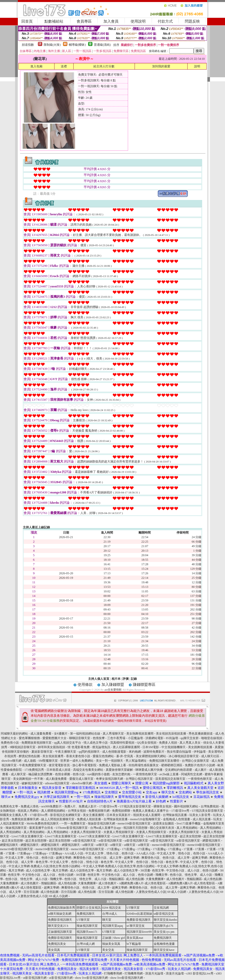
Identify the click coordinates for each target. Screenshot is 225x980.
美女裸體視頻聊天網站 (151, 756)
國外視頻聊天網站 (186, 806)
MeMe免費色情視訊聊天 (43, 823)
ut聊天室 (88, 845)
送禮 (64, 66)
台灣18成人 (110, 914)
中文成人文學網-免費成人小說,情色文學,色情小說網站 (44, 866)
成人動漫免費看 (56, 779)
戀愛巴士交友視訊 (89, 908)
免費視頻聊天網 (99, 811)
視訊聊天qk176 (163, 926)
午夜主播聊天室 (66, 752)
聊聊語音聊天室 (80, 738)
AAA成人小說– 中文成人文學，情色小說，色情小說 (99, 853)
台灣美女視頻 (77, 811)
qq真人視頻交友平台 (68, 743)
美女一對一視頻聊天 (109, 761)
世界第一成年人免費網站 (77, 761)
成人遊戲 (30, 761)
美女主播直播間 (93, 815)
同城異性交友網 (192, 774)
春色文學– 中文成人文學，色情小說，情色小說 (67, 862)
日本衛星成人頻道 (59, 770)
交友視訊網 (161, 908)
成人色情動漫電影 (114, 752)
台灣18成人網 (86, 944)
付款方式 (165, 21)
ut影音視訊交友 (164, 914)
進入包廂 (36, 66)
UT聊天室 (133, 908)
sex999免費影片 (51, 806)
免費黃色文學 (9, 806)
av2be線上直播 (169, 774)
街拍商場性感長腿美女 (144, 765)
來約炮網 (135, 752)
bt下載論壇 (134, 944)
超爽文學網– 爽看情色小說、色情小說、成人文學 (89, 858)
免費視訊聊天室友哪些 (164, 761)
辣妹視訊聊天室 (16, 828)
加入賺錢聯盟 (113, 685)
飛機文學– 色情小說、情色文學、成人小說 (184, 875)
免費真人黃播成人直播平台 (151, 811)
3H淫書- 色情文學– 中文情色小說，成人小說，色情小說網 (179, 870)
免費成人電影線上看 (113, 765)
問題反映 (192, 21)
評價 (126, 679)
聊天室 (107, 920)
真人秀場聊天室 (113, 734)
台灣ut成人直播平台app (106, 828)
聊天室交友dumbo (165, 920)
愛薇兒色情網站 (103, 756)
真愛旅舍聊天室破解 (119, 770)
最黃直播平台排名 (41, 828)
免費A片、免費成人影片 (80, 806)
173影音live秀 (108, 806)
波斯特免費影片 (154, 752)
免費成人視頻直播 (89, 819)
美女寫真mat (135, 938)
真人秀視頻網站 (187, 828)
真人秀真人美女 (190, 743)
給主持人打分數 (104, 66)
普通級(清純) (102, 45)
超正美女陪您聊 (190, 836)
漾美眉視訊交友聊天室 (170, 779)
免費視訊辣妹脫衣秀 (62, 908)
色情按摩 (99, 738)
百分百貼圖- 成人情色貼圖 (41, 892)
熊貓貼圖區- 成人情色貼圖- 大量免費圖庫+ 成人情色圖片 (147, 879)
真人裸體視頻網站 (53, 811)
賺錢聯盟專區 (144, 685)
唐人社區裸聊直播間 (126, 747)
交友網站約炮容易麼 (179, 770)
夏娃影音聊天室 (42, 752)
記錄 (134, 679)
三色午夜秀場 (116, 738)
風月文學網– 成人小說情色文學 (29, 870)
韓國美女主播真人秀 (14, 815)
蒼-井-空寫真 (125, 756)
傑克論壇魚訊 (101, 747)
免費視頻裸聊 (121, 811)
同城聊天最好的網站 (14, 734)
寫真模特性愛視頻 (123, 743)
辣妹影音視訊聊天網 (101, 823)
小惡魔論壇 (135, 738)
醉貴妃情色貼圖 (29, 756)
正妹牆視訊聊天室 (60, 932)
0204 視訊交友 (112, 908)
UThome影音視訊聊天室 (72, 828)
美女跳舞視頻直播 (200, 747)
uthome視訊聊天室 (58, 783)
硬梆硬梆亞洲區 (172, 765)
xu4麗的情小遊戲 (98, 774)
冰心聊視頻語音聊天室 (184, 756)
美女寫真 (54, 950)
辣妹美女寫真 (111, 944)
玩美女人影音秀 (200, 815)
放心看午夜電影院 (84, 765)
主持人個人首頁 (99, 679)
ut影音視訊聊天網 (35, 978)
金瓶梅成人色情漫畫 (177, 819)
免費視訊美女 (57, 944)
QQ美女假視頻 (147, 743)
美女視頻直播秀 (53, 756)
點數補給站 (54, 21)
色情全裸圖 (63, 774)
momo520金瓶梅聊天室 (145, 819)
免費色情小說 (10, 743)
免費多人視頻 (168, 743)
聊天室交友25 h (58, 926)
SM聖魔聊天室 (48, 761)
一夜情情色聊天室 (145, 774)
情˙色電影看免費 (79, 747)
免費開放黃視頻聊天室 (37, 743)
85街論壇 (172, 738)
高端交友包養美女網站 (88, 770)
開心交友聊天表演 (162, 828)
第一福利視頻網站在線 (85, 734)
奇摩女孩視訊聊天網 (109, 779)
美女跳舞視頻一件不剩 (28, 779)
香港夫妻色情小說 (78, 756)
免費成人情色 (30, 806)
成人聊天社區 (210, 756)
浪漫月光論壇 (154, 973)
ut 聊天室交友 (136, 926)
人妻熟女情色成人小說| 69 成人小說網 (161, 892)
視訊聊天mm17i (87, 932)
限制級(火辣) (52, 45)
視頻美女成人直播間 (147, 815)
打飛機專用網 (113, 973)
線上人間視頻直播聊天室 (58, 819)
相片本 (116, 679)
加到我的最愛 (161, 66)
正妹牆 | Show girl (114, 938)
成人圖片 (201, 770)
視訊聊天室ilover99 (139, 932)
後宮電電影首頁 (59, 765)
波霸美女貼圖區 (163, 823)
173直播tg (113, 849)
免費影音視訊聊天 (60, 920)
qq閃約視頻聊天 (89, 752)
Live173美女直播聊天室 (27, 836)
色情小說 (79, 774)
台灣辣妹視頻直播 (116, 819)
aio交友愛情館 (113, 690)
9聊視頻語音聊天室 (23, 747)
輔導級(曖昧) (77, 45)
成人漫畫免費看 (41, 734)
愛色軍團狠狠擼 (29, 738)
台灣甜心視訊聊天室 (139, 779)
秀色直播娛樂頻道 (201, 734)
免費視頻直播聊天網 (25, 819)
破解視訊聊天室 (32, 783)
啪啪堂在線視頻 (212, 738)
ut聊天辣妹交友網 (60, 914)
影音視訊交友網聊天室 (65, 815)
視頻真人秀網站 (28, 811)
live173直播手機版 (189, 823)
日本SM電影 (151, 747)
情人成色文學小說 (96, 743)
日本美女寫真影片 (119, 815)
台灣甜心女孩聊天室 (195, 761)
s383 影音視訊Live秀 (200, 973)
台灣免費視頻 (210, 806)
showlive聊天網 (11, 761)
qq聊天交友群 (190, 738)
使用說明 (138, 21)
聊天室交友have (164, 950)
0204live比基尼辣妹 (139, 914)
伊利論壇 (200, 752)
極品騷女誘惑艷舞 (40, 774)
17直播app (24, 853)
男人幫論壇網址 (136, 761)
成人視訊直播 (202, 819)
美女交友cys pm (164, 932)
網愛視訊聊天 (211, 841)
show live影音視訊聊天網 (91, 978)
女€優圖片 (61, 734)
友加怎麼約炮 (121, 774)
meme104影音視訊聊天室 (134, 823)
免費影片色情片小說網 (200, 765)
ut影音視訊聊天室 (84, 841)
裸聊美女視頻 (162, 806)
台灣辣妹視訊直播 (175, 815)
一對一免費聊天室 (73, 823)
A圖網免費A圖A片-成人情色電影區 (142, 883)
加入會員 (111, 21)
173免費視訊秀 (34, 770)
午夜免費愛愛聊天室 (33, 765)
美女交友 (108, 950)
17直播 (188, 849)
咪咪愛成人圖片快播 (149, 770)
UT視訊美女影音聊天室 (135, 806)
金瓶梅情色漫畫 (164, 944)
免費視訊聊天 (86, 914)
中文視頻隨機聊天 (174, 747)
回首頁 (27, 21)
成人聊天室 (18, 774)
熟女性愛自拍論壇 (179, 752)
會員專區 (84, 21)
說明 (197, 66)
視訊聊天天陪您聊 (135, 828)
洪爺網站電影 (154, 738)
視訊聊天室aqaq (113, 926)
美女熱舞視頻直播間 (140, 734)
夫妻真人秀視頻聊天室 (86, 832)
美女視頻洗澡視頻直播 (171, 734)
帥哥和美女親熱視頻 (51, 747)
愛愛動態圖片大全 (54, 738)
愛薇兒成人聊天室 (81, 779)
